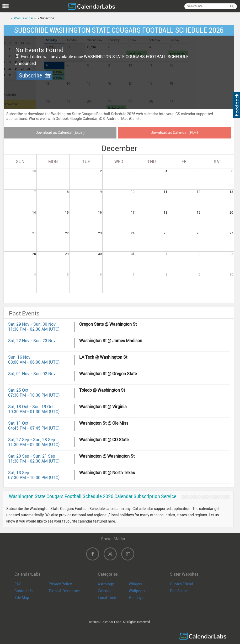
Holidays (136, 598)
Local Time (107, 598)
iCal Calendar (24, 18)
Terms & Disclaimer (64, 591)
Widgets (135, 584)
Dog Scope (179, 591)
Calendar (105, 591)
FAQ (18, 584)
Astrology (106, 584)
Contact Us (23, 591)
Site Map (22, 598)
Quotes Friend (182, 584)
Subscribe (31, 76)
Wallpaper (137, 591)
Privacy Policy (60, 584)
